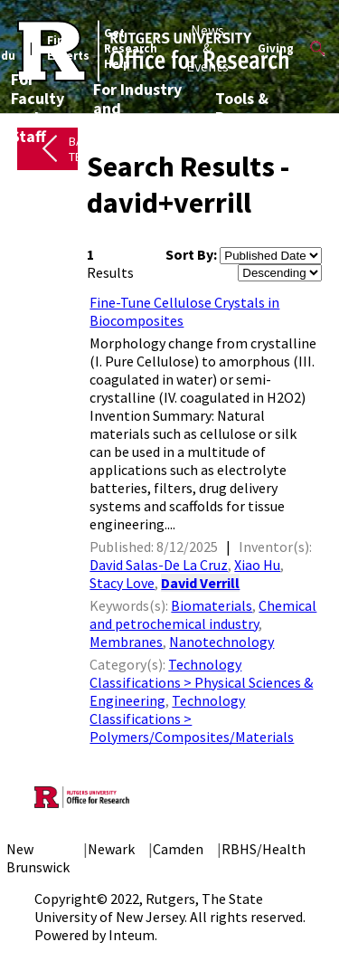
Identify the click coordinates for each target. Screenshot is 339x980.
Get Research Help (131, 48)
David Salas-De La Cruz (159, 565)
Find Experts (68, 48)
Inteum (132, 935)
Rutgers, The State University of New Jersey (149, 908)
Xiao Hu (257, 565)
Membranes (126, 642)
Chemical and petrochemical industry (203, 614)
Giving (276, 48)
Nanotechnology (221, 642)
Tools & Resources (252, 108)
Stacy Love (122, 583)
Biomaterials (212, 605)
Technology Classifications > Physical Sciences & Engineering (201, 682)
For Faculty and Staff (38, 108)
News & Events (207, 48)
